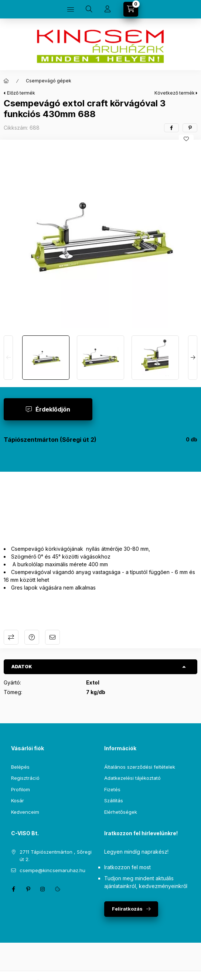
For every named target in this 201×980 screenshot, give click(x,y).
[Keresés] (89, 9)
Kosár (18, 800)
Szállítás (114, 800)
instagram (43, 889)
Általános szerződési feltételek (140, 767)
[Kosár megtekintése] (131, 9)
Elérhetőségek (121, 812)
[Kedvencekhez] (186, 139)
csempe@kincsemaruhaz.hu (52, 870)
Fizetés (112, 789)
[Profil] (108, 9)
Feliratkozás (127, 909)
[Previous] (8, 358)
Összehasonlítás (11, 637)
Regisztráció (25, 778)
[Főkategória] (6, 81)
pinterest (28, 889)
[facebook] (171, 128)
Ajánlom (52, 637)
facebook (13, 889)
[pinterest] (190, 128)
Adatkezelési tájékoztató (132, 778)
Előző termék (21, 93)
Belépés (20, 767)
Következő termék (175, 93)
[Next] (193, 358)
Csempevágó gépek (49, 81)
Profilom (21, 789)
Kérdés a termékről (32, 637)
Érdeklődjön (53, 409)
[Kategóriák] (71, 9)
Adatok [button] (22, 667)
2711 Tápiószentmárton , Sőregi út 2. (56, 856)
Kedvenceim (25, 812)
